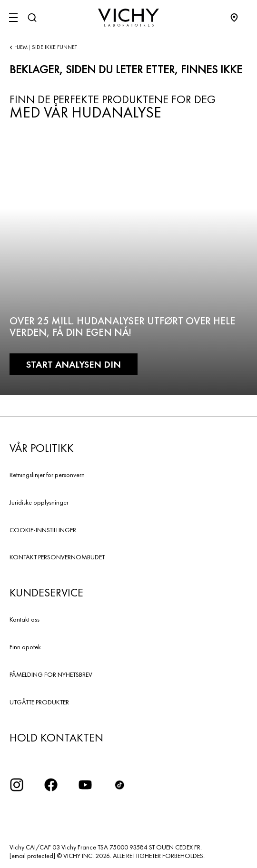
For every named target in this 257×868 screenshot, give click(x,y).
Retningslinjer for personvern (47, 475)
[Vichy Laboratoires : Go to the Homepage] (128, 18)
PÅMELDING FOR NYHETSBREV (51, 674)
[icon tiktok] (119, 785)
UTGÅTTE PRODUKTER (39, 702)
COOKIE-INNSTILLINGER (43, 530)
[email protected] (32, 856)
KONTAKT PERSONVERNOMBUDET (57, 557)
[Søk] (32, 18)
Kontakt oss (25, 619)
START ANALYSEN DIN (74, 364)
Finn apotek (25, 647)
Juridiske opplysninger (39, 502)
